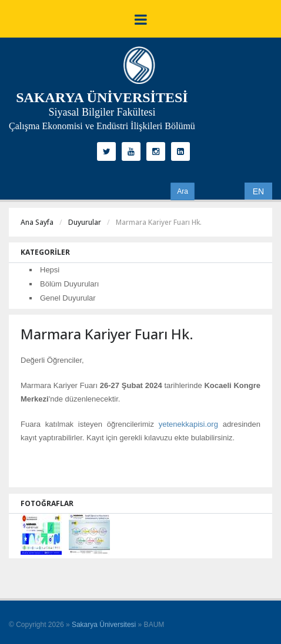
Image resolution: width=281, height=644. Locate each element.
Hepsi (50, 270)
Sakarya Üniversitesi (104, 625)
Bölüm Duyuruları (69, 284)
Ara (183, 191)
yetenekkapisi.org (188, 424)
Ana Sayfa (37, 222)
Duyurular (85, 222)
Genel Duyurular (68, 298)
